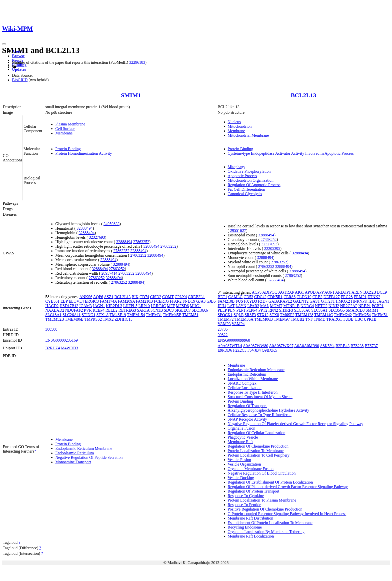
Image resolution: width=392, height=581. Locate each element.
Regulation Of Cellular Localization (257, 433)
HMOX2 (343, 301)
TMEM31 (154, 315)
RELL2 (111, 310)
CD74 (144, 297)
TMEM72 (226, 319)
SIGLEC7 (183, 310)
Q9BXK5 (269, 350)
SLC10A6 (200, 310)
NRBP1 (364, 306)
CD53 (248, 297)
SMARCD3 (355, 310)
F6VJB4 (254, 350)
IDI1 (372, 301)
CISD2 (155, 297)
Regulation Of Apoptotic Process (254, 185)
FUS (239, 301)
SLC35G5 (337, 310)
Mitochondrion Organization (251, 180)
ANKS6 (86, 297)
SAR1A (143, 310)
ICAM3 (85, 306)
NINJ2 (334, 306)
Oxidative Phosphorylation (249, 171)
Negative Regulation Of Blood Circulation (262, 473)
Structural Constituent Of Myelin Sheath (260, 397)
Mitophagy (236, 167)
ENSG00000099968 (234, 340)
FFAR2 (176, 301)
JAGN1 (99, 306)
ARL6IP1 (343, 292)
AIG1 (299, 292)
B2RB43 (342, 346)
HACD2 (52, 306)
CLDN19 (304, 297)
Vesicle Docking (241, 478)
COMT (168, 297)
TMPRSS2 (93, 319)
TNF (309, 319)
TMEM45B (172, 315)
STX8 (274, 315)
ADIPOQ (270, 292)
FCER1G (161, 301)
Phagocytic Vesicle (243, 437)
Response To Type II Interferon (253, 392)
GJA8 (201, 301)
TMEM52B (55, 319)
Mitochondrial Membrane (248, 135)
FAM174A (108, 301)
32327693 (97, 237)
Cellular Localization (245, 388)
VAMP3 (224, 324)
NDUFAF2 (74, 310)
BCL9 (382, 292)
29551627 (238, 231)
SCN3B (157, 310)
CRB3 (317, 297)
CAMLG (235, 297)
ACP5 (257, 292)
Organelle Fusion (241, 428)
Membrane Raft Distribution (250, 518)
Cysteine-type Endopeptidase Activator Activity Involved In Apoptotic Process (291, 153)
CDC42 (260, 297)
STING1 (88, 315)
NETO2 (321, 306)
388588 (51, 329)
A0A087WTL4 (230, 346)
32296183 (137, 62)
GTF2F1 (328, 301)
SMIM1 (131, 95)
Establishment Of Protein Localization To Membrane (270, 523)
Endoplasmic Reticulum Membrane (84, 448)
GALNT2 (301, 301)
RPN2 (273, 310)
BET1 (222, 297)
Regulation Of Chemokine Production (258, 446)
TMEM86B (74, 319)
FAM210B (144, 301)
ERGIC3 (92, 301)
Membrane (64, 133)
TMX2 (108, 319)
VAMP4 (238, 324)
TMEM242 (343, 315)
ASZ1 (108, 297)
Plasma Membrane (70, 124)
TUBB (348, 319)
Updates (19, 69)
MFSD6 (182, 306)
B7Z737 (371, 346)
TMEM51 (190, 315)
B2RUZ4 (53, 348)
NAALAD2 (55, 310)
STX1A (102, 315)
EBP (64, 301)
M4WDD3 (69, 348)
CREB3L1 (196, 297)
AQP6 (98, 297)
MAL (265, 306)
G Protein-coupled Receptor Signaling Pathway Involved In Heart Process (287, 514)
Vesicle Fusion (239, 460)
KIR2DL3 (114, 306)
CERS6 (289, 297)
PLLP (222, 310)
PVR (88, 310)
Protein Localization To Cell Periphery (259, 455)
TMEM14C (324, 315)
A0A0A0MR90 (307, 346)
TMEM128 (304, 315)
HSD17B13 (69, 306)
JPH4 (222, 306)
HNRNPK (359, 301)
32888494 (84, 228)
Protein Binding (68, 149)
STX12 (263, 315)
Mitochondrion (240, 126)
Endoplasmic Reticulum (74, 453)
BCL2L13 (303, 95)
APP (320, 292)
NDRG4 (307, 306)
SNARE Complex (242, 383)
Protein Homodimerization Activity (84, 153)
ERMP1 (360, 297)
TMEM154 (136, 315)
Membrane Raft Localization (251, 536)
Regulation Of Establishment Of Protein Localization (270, 482)
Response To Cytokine (246, 496)
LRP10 (144, 306)
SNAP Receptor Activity (247, 419)
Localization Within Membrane (253, 379)
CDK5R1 (275, 297)
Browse (18, 56)
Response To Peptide (244, 505)
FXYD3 (250, 301)
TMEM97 (282, 319)
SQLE (238, 315)
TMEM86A (244, 319)
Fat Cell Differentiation (246, 189)
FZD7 (263, 301)
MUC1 (195, 306)
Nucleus (234, 122)
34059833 (111, 224)
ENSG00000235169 (61, 340)
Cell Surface (65, 129)
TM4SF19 (118, 315)
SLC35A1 (319, 310)
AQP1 (329, 292)
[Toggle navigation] (4, 44)
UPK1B (370, 319)
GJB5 (211, 301)
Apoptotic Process (242, 176)
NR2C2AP (349, 306)
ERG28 (347, 297)
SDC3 (169, 310)
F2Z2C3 (240, 350)
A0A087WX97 (281, 346)
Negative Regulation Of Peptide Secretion (89, 457)
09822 (223, 335)
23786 (223, 329)
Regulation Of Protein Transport (254, 491)
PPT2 (263, 310)
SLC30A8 (302, 310)
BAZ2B (370, 292)
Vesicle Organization (244, 464)
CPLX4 (181, 297)
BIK (135, 297)
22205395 (272, 249)
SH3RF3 (286, 310)
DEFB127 (332, 297)
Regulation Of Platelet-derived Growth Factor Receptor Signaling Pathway (288, 487)
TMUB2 (297, 319)
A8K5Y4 (327, 346)
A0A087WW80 (255, 346)
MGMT (276, 306)
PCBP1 (378, 306)
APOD (310, 292)
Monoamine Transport (73, 462)
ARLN (357, 292)
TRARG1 (334, 319)
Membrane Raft (240, 442)
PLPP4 (252, 310)
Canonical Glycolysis (245, 194)
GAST (315, 301)
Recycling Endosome (245, 527)
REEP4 (99, 310)
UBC (359, 319)
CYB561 (52, 301)
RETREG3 (127, 310)
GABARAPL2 (280, 301)
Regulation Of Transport (247, 406)
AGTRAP (286, 292)
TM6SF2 (287, 315)
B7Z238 (357, 346)
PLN (231, 310)
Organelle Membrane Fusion (251, 469)
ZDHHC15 (124, 319)
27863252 (141, 242)
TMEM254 (362, 315)
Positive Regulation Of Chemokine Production (265, 509)
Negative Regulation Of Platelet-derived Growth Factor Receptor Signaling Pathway (295, 424)
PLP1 (241, 310)
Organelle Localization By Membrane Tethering (266, 532)
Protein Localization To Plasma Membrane (262, 500)
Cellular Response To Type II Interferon (260, 415)
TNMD (320, 319)
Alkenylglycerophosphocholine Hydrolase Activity (268, 410)
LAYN (241, 306)
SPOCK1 (225, 315)
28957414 (109, 273)
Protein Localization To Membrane (256, 451)
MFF (171, 306)
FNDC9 (189, 301)
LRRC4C (158, 306)
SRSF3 (250, 315)
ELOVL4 (76, 301)
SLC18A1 (53, 315)
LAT (231, 306)
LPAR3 (253, 306)
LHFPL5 (130, 306)
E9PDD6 (225, 350)
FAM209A (126, 301)
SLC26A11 (71, 315)
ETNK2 (374, 297)
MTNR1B (291, 306)
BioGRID (20, 80)
